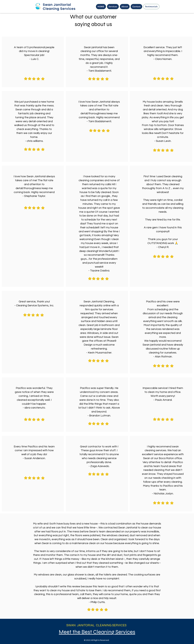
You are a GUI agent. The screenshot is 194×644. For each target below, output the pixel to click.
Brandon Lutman (100, 416)
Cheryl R (163, 247)
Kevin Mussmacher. (100, 353)
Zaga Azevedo (100, 466)
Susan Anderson (35, 458)
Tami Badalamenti (100, 71)
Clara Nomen (163, 59)
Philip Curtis (98, 602)
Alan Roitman (163, 357)
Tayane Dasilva (100, 271)
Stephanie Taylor (35, 196)
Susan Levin (163, 141)
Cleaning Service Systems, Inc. (35, 305)
